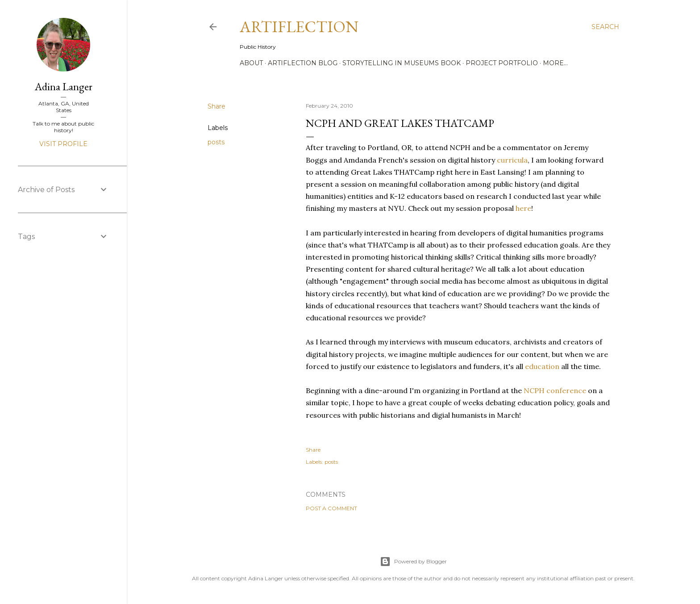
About (251, 63)
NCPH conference (555, 390)
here (523, 208)
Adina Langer (64, 86)
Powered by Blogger (413, 562)
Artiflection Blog (303, 63)
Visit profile (63, 144)
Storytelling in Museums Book (402, 63)
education (542, 366)
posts (216, 142)
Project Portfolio (502, 63)
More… (555, 63)
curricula (512, 160)
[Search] (605, 27)
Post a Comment (331, 508)
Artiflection (299, 27)
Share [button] (217, 106)
